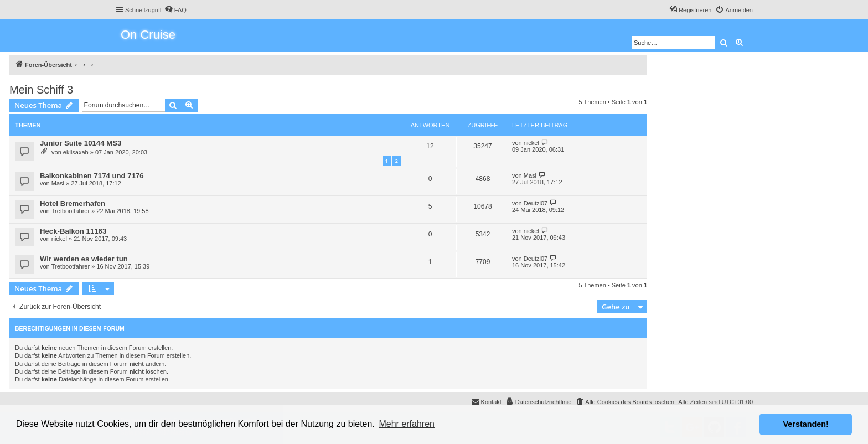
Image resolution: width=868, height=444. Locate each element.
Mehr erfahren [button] (407, 424)
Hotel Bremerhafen (73, 203)
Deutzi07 (536, 203)
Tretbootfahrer (71, 211)
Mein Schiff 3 (41, 90)
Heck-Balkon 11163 (73, 231)
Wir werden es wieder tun (84, 259)
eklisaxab (76, 152)
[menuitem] (175, 10)
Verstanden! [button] (806, 424)
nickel (531, 143)
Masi (58, 183)
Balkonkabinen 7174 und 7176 (92, 176)
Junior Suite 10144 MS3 (81, 143)
